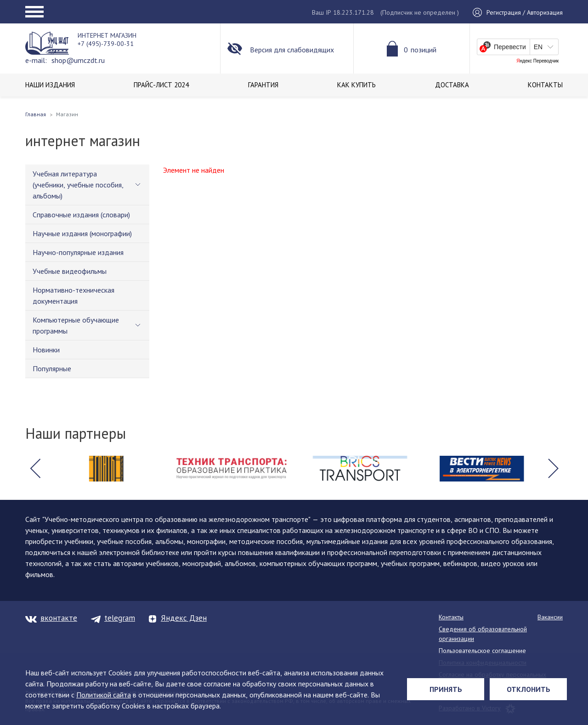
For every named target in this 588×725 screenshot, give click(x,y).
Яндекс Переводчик (537, 61)
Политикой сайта (104, 695)
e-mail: (36, 60)
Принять (446, 689)
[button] (35, 469)
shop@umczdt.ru (78, 60)
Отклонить (529, 689)
